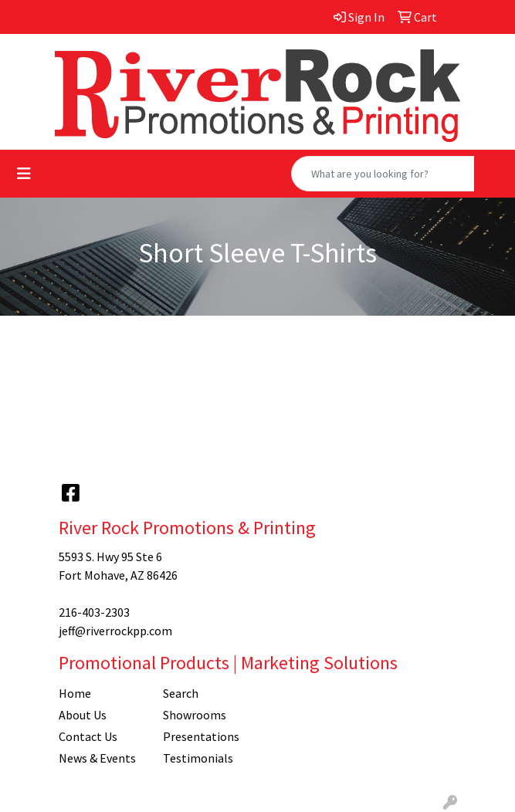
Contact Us (88, 736)
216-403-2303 (94, 612)
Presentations (201, 736)
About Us (83, 715)
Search (181, 693)
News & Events (97, 758)
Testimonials (198, 758)
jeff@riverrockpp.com (115, 631)
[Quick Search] (383, 174)
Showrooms (195, 715)
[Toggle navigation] (24, 174)
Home (75, 693)
